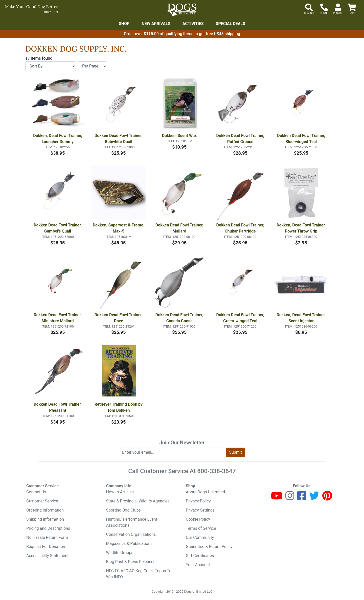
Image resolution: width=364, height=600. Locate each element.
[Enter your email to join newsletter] (172, 452)
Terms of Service (201, 528)
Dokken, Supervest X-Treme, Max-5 (119, 228)
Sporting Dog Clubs (123, 510)
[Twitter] (314, 498)
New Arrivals (156, 24)
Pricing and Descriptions (48, 528)
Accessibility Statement (47, 556)
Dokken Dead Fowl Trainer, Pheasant (58, 407)
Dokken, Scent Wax (179, 136)
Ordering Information (45, 510)
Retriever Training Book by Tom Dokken (119, 407)
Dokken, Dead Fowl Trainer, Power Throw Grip (302, 228)
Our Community (200, 537)
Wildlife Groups (120, 553)
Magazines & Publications (129, 544)
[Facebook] (302, 498)
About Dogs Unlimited (205, 492)
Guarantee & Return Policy (209, 547)
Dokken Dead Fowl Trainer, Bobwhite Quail (119, 139)
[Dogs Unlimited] (182, 10)
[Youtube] (277, 498)
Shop (124, 24)
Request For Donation (46, 547)
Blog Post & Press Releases (131, 562)
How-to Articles (120, 492)
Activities (193, 24)
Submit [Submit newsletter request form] (236, 452)
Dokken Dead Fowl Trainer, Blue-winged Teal (302, 139)
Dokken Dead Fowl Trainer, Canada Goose (180, 318)
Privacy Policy (198, 501)
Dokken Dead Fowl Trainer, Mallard (180, 228)
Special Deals (231, 24)
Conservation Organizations (131, 534)
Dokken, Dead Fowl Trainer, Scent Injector (302, 318)
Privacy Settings (200, 510)
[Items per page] (92, 66)
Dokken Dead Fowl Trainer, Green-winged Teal (241, 318)
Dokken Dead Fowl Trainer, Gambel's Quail (58, 228)
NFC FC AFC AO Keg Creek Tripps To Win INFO (139, 574)
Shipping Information (45, 519)
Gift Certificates (200, 556)
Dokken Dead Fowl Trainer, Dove (119, 318)
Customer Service (42, 501)
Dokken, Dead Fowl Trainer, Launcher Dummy (58, 139)
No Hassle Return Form (47, 537)
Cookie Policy (198, 519)
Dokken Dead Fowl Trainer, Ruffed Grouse (241, 139)
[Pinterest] (327, 498)
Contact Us (36, 492)
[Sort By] (51, 66)
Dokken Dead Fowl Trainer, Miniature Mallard (58, 318)
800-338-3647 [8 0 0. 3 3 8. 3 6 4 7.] (217, 471)
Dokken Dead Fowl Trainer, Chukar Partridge (241, 228)
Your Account (198, 565)
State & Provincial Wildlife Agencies (138, 501)
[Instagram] (290, 498)
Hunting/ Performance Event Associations (132, 522)
